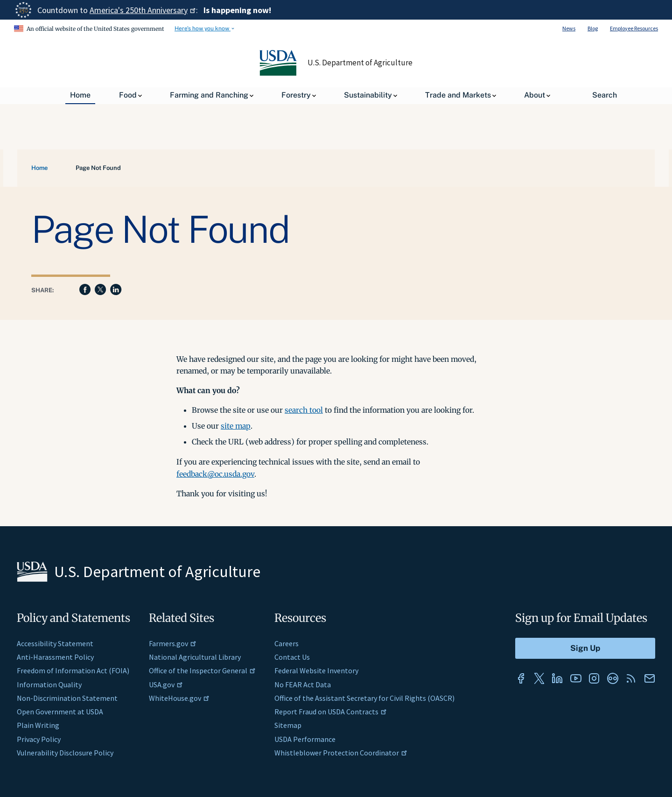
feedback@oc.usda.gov (215, 474)
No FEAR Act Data (303, 684)
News (569, 28)
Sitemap (288, 725)
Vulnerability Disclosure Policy (65, 753)
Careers (287, 643)
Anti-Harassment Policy (55, 657)
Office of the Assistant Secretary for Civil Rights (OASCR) (364, 698)
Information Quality (49, 684)
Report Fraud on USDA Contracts (331, 712)
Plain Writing (38, 725)
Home (39, 168)
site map (236, 426)
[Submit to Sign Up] (585, 648)
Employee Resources (634, 28)
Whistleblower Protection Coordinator (341, 753)
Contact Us (292, 657)
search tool (304, 410)
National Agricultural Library (195, 657)
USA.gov (166, 684)
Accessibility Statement (55, 643)
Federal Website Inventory (316, 670)
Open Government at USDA (60, 712)
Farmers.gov (173, 643)
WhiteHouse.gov (179, 698)
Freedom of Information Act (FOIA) (73, 670)
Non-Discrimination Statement (67, 698)
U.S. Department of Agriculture (360, 63)
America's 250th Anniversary (143, 10)
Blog (593, 28)
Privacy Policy (39, 739)
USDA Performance (305, 739)
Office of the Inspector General (202, 670)
